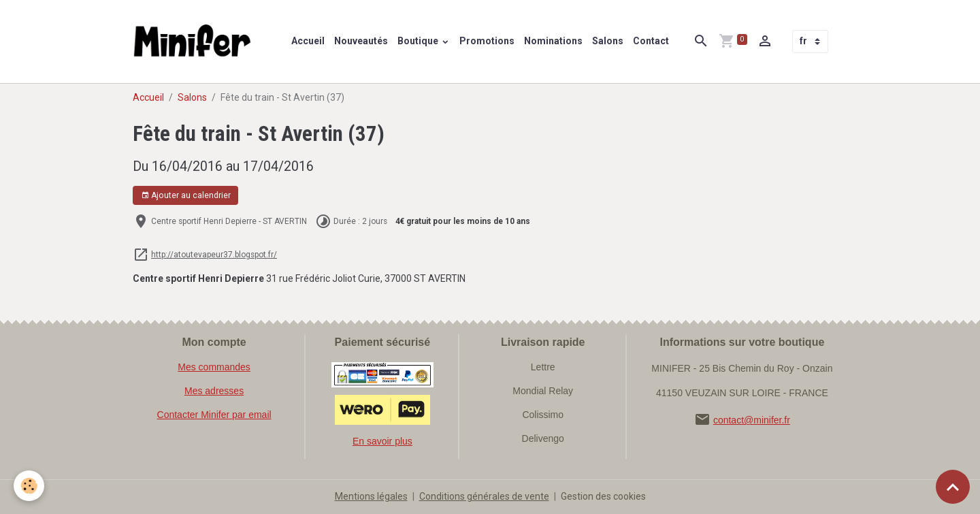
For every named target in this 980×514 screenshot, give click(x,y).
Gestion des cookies (603, 496)
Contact (651, 41)
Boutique (419, 41)
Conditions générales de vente (484, 496)
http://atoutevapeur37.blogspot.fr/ (214, 255)
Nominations (553, 41)
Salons (608, 41)
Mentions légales (371, 496)
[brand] (195, 42)
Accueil (308, 41)
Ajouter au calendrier (186, 196)
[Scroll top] (953, 487)
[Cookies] (29, 486)
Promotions (487, 41)
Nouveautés (361, 41)
